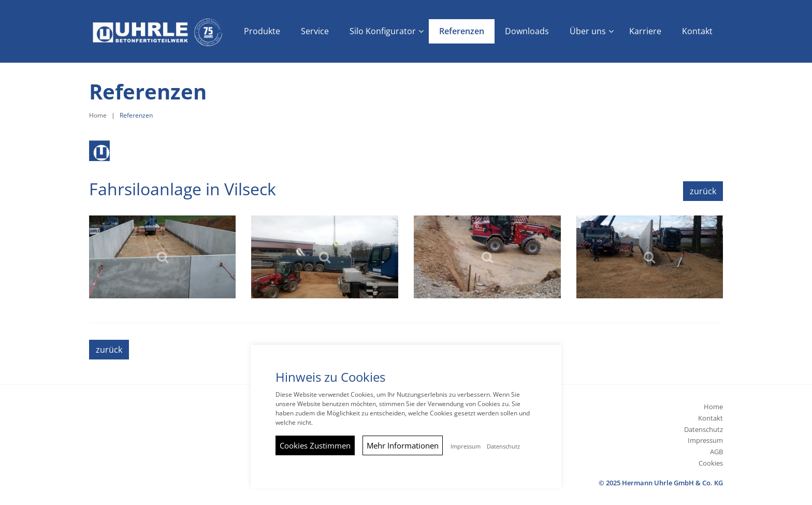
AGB (716, 452)
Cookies (711, 463)
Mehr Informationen (403, 445)
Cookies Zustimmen (315, 445)
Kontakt (711, 418)
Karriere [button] (645, 31)
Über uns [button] (588, 31)
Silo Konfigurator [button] (383, 31)
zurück (703, 191)
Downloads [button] (527, 31)
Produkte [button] (262, 31)
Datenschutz (704, 429)
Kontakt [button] (697, 31)
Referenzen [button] (462, 31)
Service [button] (315, 31)
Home (98, 115)
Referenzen (136, 115)
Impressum (705, 440)
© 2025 (661, 483)
